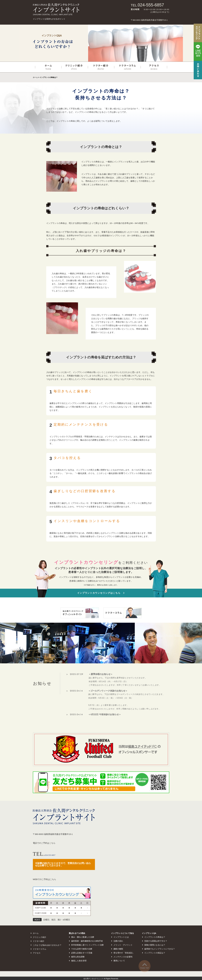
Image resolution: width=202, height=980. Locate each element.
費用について (119, 961)
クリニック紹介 (40, 937)
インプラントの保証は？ (155, 953)
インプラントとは (121, 937)
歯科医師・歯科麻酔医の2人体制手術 (87, 941)
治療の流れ (118, 941)
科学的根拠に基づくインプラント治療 (87, 945)
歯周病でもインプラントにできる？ (160, 949)
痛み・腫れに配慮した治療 (83, 937)
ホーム (35, 77)
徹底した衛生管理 (79, 961)
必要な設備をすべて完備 (82, 953)
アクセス (37, 953)
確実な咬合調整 (78, 957)
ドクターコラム (40, 949)
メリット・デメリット (123, 945)
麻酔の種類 (118, 949)
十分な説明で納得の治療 (82, 949)
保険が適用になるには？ (155, 945)
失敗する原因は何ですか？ (156, 941)
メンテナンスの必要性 (123, 957)
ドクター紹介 (39, 941)
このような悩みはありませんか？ (47, 945)
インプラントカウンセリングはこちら (99, 593)
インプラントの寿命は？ (155, 937)
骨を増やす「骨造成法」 (124, 953)
